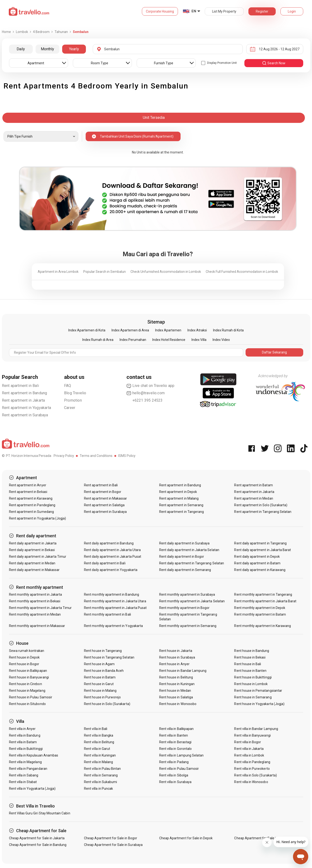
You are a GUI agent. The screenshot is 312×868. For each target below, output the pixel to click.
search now (274, 63)
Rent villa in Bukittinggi (26, 749)
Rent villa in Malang (98, 762)
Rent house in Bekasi (250, 657)
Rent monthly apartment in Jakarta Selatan (192, 601)
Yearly (74, 49)
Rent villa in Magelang (25, 762)
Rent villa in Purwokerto (252, 769)
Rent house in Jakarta (176, 651)
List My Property (224, 11)
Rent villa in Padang (174, 762)
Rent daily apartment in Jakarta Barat (263, 550)
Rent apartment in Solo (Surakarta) (261, 505)
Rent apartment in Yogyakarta (27, 408)
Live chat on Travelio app (151, 386)
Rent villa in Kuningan (100, 755)
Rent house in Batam (100, 677)
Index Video (221, 340)
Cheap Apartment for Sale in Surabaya (113, 845)
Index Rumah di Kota (228, 330)
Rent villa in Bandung (25, 735)
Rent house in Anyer (174, 664)
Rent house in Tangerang (103, 651)
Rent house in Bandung (252, 651)
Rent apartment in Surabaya (25, 415)
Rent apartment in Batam (253, 485)
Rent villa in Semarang (101, 775)
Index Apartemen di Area (130, 330)
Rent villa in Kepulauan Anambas (34, 755)
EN (194, 11)
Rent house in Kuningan (177, 684)
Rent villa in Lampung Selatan (181, 755)
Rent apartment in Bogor (103, 492)
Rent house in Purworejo (102, 697)
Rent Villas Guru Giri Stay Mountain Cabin (40, 813)
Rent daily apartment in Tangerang (260, 543)
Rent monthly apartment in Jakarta (36, 594)
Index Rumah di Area (98, 340)
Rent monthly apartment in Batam (260, 614)
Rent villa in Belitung (99, 742)
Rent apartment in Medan (254, 498)
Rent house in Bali (248, 664)
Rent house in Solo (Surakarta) (107, 704)
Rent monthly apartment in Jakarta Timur (40, 608)
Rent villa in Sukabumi (100, 782)
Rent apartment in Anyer (28, 485)
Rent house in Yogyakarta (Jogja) (259, 704)
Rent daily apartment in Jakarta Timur (38, 557)
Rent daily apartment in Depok (257, 557)
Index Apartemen (168, 330)
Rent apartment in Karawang (31, 498)
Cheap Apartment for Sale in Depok (186, 838)
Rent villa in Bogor (248, 742)
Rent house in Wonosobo (178, 704)
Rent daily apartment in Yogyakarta (111, 570)
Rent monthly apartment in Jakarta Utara (115, 601)
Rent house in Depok (24, 657)
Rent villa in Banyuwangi (252, 735)
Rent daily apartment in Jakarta (33, 543)
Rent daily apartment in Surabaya (184, 543)
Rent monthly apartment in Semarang (188, 626)
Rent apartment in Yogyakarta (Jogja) (38, 518)
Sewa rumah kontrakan (27, 651)
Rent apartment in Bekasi (28, 492)
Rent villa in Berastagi (175, 742)
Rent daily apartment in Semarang (185, 570)
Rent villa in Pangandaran (28, 769)
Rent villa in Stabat (23, 782)
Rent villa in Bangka (99, 735)
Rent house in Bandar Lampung (183, 671)
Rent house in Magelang (27, 691)
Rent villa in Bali (96, 729)
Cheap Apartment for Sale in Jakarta (37, 838)
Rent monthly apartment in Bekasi (35, 601)
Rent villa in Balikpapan (176, 729)
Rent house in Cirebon (26, 684)
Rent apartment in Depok (178, 492)
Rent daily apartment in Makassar (34, 570)
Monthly (47, 49)
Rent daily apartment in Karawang (260, 570)
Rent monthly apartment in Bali (107, 614)
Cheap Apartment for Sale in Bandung (38, 845)
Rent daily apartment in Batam (257, 563)
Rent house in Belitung (176, 677)
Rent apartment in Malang (179, 498)
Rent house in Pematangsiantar (258, 691)
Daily (21, 49)
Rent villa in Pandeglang (252, 762)
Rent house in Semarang (253, 697)
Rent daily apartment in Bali (105, 563)
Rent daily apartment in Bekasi (32, 550)
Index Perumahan (133, 340)
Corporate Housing (160, 11)
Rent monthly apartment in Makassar (37, 626)
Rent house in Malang (100, 691)
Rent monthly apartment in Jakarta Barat (265, 601)
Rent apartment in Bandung (25, 393)
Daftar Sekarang (274, 352)
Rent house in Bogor (24, 664)
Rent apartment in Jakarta (23, 400)
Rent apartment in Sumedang (31, 512)
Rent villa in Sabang (24, 775)
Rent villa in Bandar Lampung (256, 729)
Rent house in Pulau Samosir (31, 697)
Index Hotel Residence (169, 340)
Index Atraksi (197, 330)
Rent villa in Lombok (249, 755)
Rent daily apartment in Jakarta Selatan (189, 550)
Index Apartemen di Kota (87, 330)
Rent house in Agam (99, 664)
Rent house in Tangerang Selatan (109, 657)
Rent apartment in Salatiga (104, 505)
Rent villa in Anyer (22, 729)
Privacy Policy (64, 456)
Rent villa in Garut (97, 749)
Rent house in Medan (175, 691)
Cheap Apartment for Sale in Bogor (111, 838)
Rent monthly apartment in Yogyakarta (113, 626)
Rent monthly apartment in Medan (35, 614)
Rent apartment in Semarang (181, 505)
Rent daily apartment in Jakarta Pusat (113, 557)
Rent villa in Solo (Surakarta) (256, 775)
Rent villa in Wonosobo (251, 782)
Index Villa (199, 340)
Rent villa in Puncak (98, 789)
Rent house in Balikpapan (28, 671)
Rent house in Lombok (251, 684)
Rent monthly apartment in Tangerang (263, 594)
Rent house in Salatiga (176, 697)
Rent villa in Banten (174, 735)
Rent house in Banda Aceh (104, 671)
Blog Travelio (75, 393)
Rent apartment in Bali (20, 386)
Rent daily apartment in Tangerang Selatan (192, 563)
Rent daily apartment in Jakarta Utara (112, 550)
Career (70, 408)
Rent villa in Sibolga (174, 775)
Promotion (73, 400)
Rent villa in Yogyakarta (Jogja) (32, 789)
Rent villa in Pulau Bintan (102, 769)
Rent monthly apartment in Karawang (263, 626)
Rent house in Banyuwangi (29, 677)
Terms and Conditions (96, 456)
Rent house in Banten (250, 671)
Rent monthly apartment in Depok (260, 608)
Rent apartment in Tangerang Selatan (263, 512)
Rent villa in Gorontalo (175, 749)
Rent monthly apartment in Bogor (184, 608)
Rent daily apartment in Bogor (182, 557)
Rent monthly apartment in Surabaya (187, 594)
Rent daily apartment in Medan (32, 563)
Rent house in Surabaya (177, 657)
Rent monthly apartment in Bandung (112, 594)
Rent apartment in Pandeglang (32, 505)
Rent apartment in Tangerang (182, 512)
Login (292, 11)
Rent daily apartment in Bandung (109, 543)
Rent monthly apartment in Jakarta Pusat (115, 608)
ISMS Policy (127, 456)
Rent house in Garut (99, 684)
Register (262, 11)
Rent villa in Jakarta (249, 749)
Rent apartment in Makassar (105, 498)
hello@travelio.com (146, 393)
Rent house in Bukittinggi (253, 677)
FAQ (68, 386)
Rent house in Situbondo (27, 704)
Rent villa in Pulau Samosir (179, 769)
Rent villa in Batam (23, 742)
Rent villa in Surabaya (175, 782)
